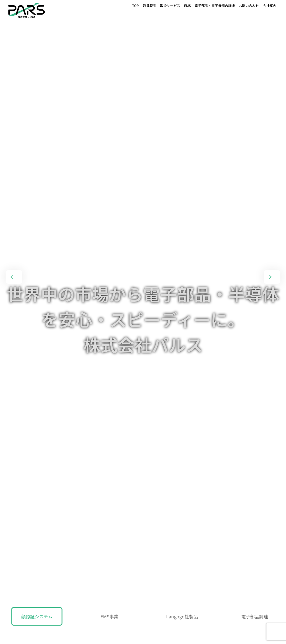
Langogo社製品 (182, 616)
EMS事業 (109, 616)
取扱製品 (149, 5)
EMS (187, 5)
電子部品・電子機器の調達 (215, 5)
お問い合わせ (249, 5)
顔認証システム (37, 616)
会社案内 (270, 5)
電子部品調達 (255, 616)
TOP (135, 5)
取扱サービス (170, 5)
